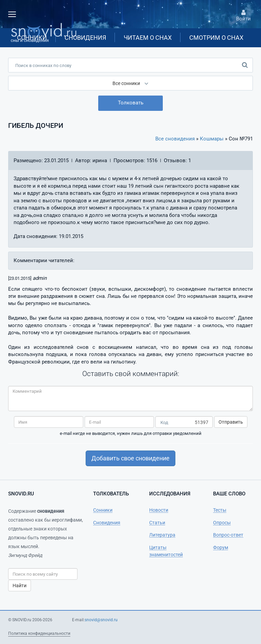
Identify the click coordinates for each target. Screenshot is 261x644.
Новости (159, 510)
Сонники (32, 38)
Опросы (222, 523)
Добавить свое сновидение (130, 458)
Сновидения (85, 38)
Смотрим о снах (216, 38)
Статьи (157, 523)
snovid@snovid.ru (101, 620)
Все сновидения (175, 139)
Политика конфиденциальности (39, 633)
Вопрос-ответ (228, 535)
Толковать (131, 103)
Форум (221, 547)
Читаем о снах (148, 38)
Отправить (231, 422)
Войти (243, 16)
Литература (162, 535)
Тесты (220, 510)
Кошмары (212, 139)
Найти (20, 586)
